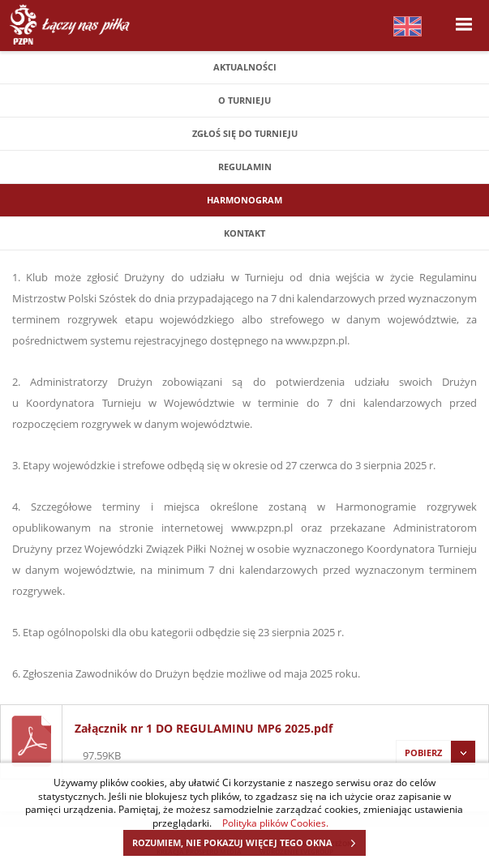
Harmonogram (244, 200)
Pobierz (435, 753)
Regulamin (245, 167)
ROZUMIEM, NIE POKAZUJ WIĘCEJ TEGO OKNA (249, 843)
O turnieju (244, 100)
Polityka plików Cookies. (275, 823)
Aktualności (245, 67)
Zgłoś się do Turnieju (245, 133)
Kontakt (244, 233)
